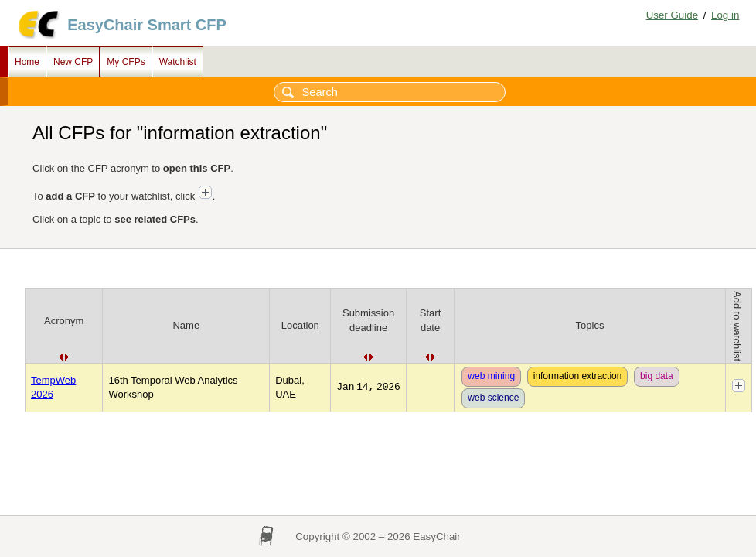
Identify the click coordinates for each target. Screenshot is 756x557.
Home (27, 62)
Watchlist (178, 62)
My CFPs (126, 62)
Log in (725, 15)
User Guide (672, 15)
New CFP (73, 62)
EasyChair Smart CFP (147, 25)
